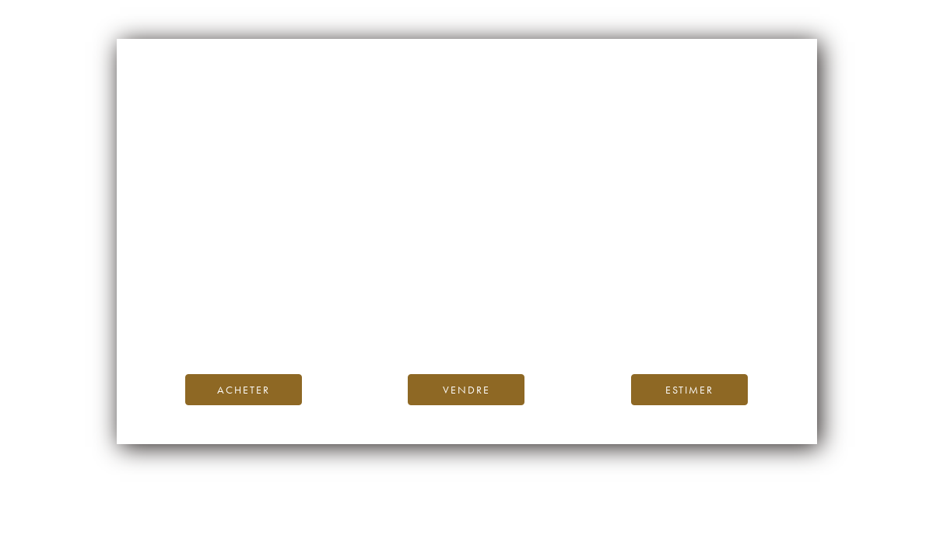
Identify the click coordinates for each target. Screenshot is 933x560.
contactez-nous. (558, 326)
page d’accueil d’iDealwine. (654, 291)
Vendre (466, 390)
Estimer (689, 390)
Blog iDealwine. (572, 308)
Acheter (244, 390)
